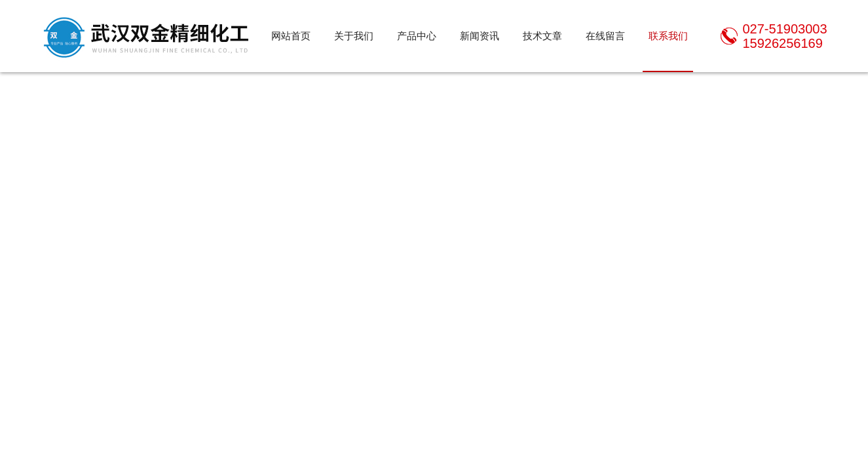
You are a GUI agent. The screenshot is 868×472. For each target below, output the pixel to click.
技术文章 (542, 36)
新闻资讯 (480, 36)
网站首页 (291, 36)
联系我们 (668, 36)
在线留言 (605, 36)
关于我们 (354, 36)
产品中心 (417, 36)
